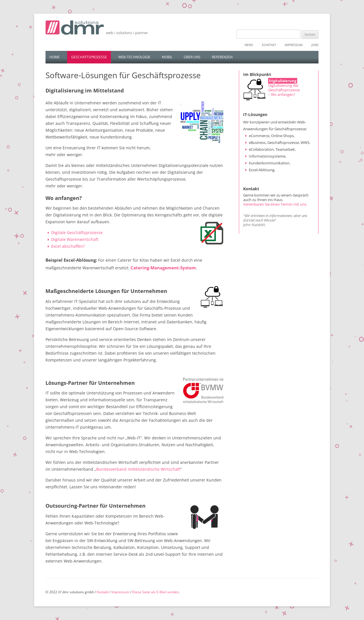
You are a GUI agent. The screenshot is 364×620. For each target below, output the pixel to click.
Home (55, 57)
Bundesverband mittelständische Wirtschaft (138, 469)
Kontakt (269, 45)
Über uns (192, 57)
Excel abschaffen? (68, 246)
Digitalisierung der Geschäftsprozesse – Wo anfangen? (284, 90)
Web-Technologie (134, 57)
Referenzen (222, 57)
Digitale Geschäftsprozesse (77, 232)
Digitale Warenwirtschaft (75, 239)
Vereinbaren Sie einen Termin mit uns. (275, 204)
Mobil (167, 57)
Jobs (315, 45)
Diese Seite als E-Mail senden (156, 592)
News (249, 45)
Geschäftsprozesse (89, 57)
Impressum (294, 45)
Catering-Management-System (163, 268)
